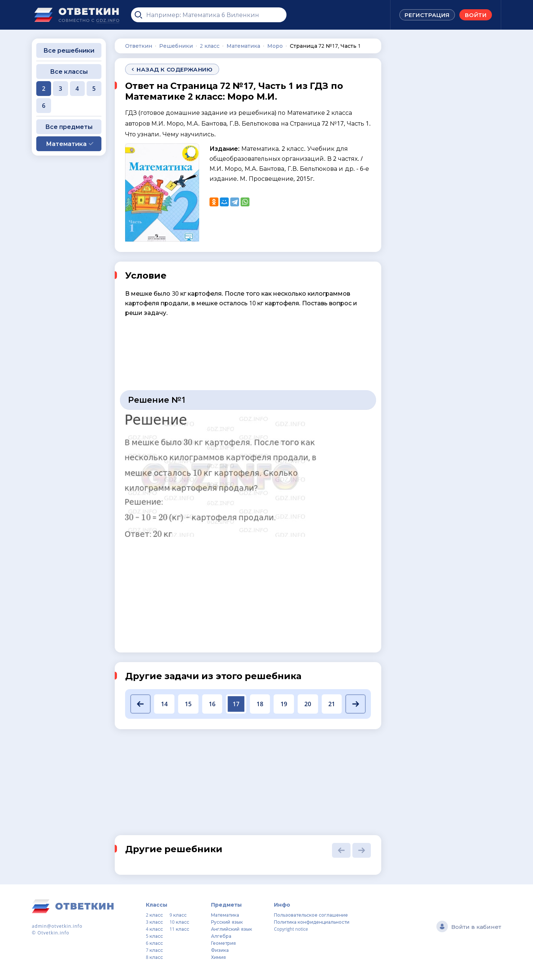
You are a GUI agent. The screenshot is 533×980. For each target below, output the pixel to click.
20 (308, 704)
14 (164, 704)
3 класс (154, 922)
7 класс (154, 950)
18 (260, 704)
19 (284, 704)
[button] (140, 704)
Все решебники (69, 50)
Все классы (69, 72)
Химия (218, 957)
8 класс (154, 957)
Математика (225, 915)
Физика (220, 950)
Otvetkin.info (53, 933)
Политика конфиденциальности (312, 922)
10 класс (179, 922)
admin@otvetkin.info (57, 926)
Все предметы (69, 127)
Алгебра (221, 936)
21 (332, 704)
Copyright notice (291, 929)
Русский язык (227, 922)
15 (188, 704)
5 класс (154, 936)
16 (212, 704)
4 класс (154, 929)
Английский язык (231, 929)
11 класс (179, 929)
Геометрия (223, 943)
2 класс (154, 915)
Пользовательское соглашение (311, 915)
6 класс (154, 943)
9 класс (178, 915)
